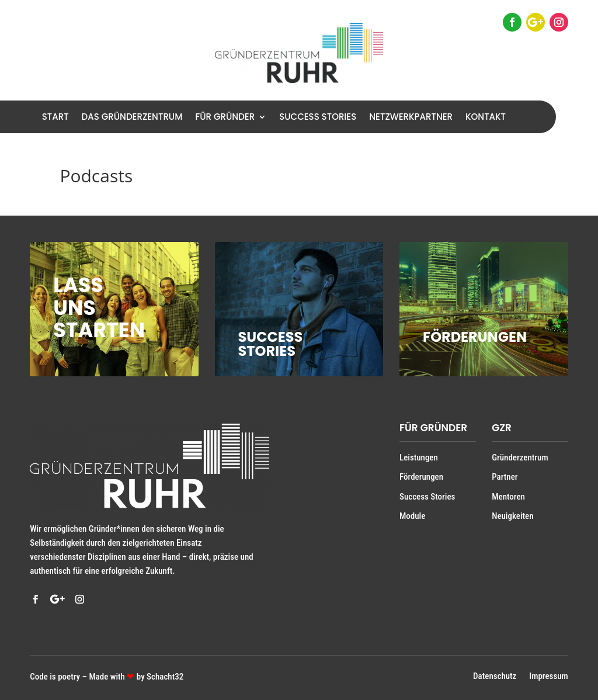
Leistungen (419, 458)
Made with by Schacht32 (136, 677)
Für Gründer (225, 118)
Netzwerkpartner (411, 118)
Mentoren (508, 497)
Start (55, 118)
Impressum (548, 677)
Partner (505, 477)
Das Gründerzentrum (132, 118)
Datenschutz (495, 677)
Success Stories (318, 118)
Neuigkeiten (512, 516)
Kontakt (486, 118)
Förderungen (421, 477)
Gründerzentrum (520, 458)
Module (412, 516)
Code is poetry (55, 677)
